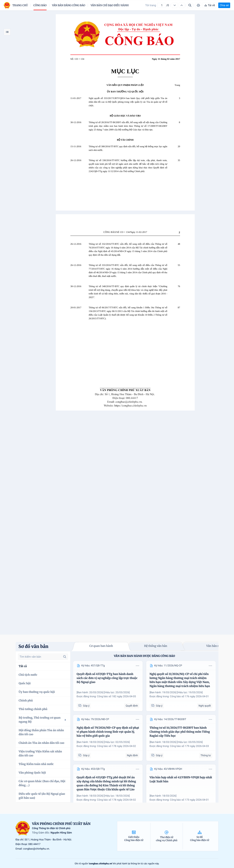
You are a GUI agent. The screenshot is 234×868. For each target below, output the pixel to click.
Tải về (210, 5)
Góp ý (84, 706)
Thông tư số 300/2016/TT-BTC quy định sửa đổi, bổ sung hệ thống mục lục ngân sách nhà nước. (128, 148)
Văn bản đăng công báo (69, 5)
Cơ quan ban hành (101, 646)
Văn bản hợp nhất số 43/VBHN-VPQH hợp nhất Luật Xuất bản (181, 780)
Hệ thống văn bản (156, 646)
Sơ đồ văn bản (33, 646)
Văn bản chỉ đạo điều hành (110, 5)
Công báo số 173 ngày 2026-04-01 (189, 800)
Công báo (40, 5)
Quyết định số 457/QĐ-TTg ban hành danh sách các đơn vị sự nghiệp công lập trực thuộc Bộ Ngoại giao (107, 678)
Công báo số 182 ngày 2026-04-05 (117, 697)
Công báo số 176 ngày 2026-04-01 (189, 697)
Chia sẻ (224, 5)
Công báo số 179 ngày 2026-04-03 (189, 746)
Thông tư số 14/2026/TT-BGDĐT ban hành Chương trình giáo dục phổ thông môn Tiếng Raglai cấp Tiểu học (180, 732)
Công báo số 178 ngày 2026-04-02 (117, 746)
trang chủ (20, 5)
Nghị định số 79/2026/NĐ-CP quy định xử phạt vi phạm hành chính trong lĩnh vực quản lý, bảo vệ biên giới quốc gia (108, 732)
